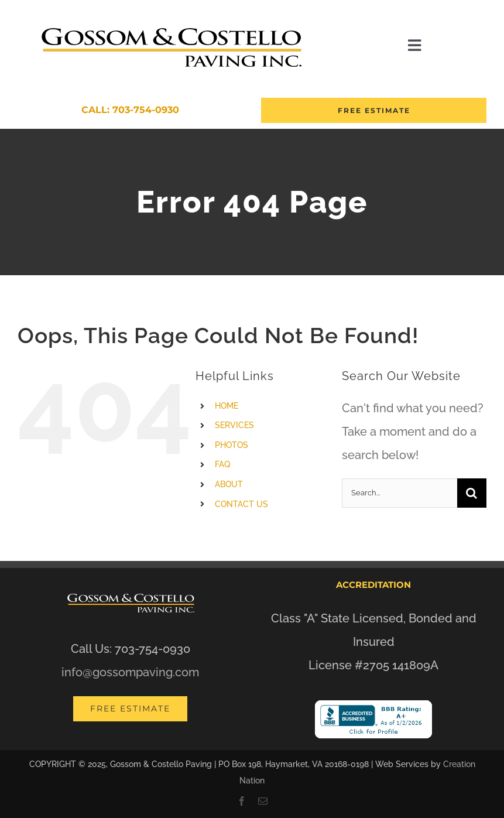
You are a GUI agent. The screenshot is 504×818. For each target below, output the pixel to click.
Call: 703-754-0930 (130, 110)
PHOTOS (232, 445)
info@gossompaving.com (130, 672)
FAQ (222, 464)
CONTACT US (241, 504)
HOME (227, 406)
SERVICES (234, 425)
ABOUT (229, 484)
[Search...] (400, 493)
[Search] (472, 493)
